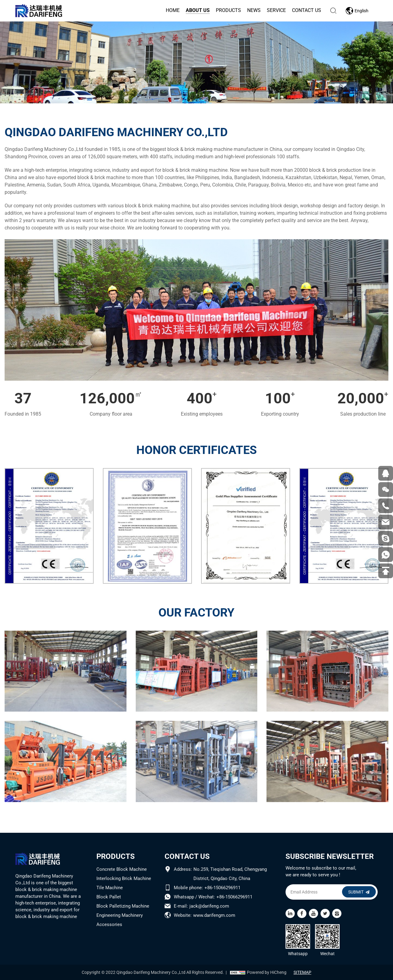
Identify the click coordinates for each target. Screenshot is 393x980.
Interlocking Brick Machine (124, 878)
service (276, 10)
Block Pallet (109, 897)
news (253, 10)
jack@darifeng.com (209, 906)
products (228, 10)
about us (197, 10)
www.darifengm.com (214, 915)
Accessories (109, 924)
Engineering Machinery (120, 915)
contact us (306, 10)
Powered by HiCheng (265, 972)
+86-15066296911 (222, 888)
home (172, 10)
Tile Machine (110, 888)
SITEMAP (304, 972)
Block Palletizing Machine (123, 906)
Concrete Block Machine (122, 869)
